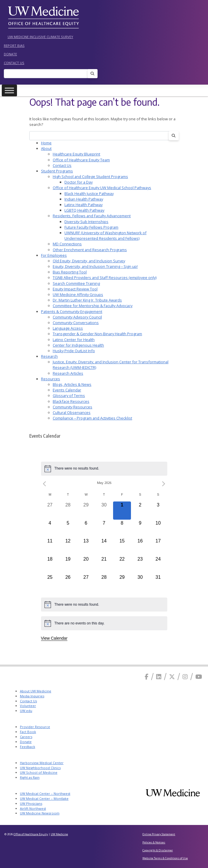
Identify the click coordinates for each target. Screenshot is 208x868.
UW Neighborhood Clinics (40, 768)
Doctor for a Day (79, 182)
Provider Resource (35, 727)
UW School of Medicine (39, 772)
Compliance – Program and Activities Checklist (92, 418)
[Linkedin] (159, 677)
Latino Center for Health (74, 340)
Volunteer (28, 706)
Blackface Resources (71, 401)
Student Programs (57, 171)
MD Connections (67, 244)
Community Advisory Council (77, 317)
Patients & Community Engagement (72, 311)
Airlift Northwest (33, 808)
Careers (26, 737)
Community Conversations (76, 323)
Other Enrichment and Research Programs (90, 250)
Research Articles (68, 373)
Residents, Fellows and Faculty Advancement (92, 216)
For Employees (54, 255)
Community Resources (73, 407)
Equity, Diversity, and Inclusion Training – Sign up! (95, 266)
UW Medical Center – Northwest (45, 793)
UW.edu (26, 711)
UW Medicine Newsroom (40, 813)
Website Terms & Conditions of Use (165, 858)
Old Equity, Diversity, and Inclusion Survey (89, 261)
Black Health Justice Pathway (89, 194)
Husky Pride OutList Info (74, 351)
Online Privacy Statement (159, 834)
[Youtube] (199, 677)
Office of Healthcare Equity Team (81, 160)
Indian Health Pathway (84, 199)
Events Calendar (67, 390)
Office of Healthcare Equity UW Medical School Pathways (102, 188)
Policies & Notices (154, 842)
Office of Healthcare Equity (31, 834)
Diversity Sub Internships (86, 222)
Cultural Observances (72, 412)
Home (46, 143)
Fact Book (28, 732)
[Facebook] (147, 677)
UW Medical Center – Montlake (44, 798)
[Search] (48, 74)
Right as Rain (30, 777)
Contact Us (14, 63)
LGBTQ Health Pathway (84, 210)
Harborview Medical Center (42, 763)
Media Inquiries (32, 696)
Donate (10, 54)
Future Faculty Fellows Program (91, 227)
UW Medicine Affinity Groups (78, 295)
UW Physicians (31, 803)
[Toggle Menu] (9, 91)
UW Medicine (59, 834)
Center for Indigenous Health (78, 345)
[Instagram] (185, 677)
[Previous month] (45, 484)
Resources (51, 379)
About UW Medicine (36, 691)
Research (49, 356)
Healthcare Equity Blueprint (76, 154)
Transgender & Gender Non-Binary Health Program (97, 334)
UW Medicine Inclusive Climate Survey (40, 37)
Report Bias (14, 46)
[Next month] (164, 484)
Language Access (68, 328)
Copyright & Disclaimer (158, 850)
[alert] (104, 469)
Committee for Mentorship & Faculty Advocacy (93, 306)
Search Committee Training (76, 283)
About (46, 148)
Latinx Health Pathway (83, 205)
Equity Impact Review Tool (75, 289)
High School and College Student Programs (90, 177)
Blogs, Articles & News (72, 384)
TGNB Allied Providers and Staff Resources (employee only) (105, 278)
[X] (172, 677)
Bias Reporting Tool (70, 272)
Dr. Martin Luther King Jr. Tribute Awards (87, 300)
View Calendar (54, 638)
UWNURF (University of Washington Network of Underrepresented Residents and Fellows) (105, 236)
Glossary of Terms (69, 396)
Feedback (28, 747)
